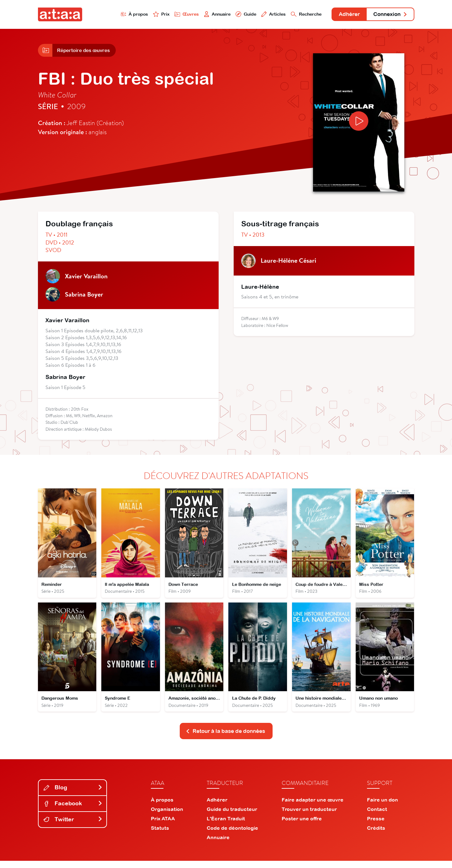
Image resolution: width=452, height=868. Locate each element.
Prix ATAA (163, 826)
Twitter (73, 826)
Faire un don (383, 807)
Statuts (160, 835)
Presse (376, 826)
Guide (232, 15)
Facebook (73, 810)
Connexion (388, 15)
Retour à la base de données (226, 738)
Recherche (296, 15)
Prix (142, 15)
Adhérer (343, 15)
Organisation (167, 816)
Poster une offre (302, 826)
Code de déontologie (232, 835)
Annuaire (201, 15)
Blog (73, 794)
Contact (377, 816)
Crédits (376, 835)
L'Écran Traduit (226, 826)
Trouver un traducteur (309, 816)
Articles (261, 15)
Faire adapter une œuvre (313, 807)
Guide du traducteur (232, 816)
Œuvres (169, 15)
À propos (114, 15)
